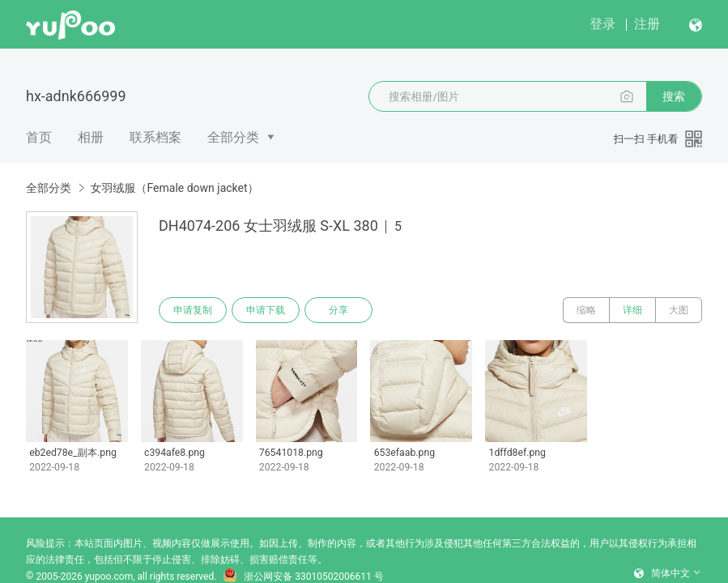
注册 (647, 24)
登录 (602, 24)
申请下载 (266, 310)
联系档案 (155, 137)
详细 (632, 310)
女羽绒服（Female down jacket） (174, 188)
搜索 (674, 96)
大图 (679, 310)
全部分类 (233, 137)
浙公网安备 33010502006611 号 (303, 577)
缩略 (586, 310)
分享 (338, 310)
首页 (39, 137)
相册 (91, 137)
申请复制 (193, 310)
